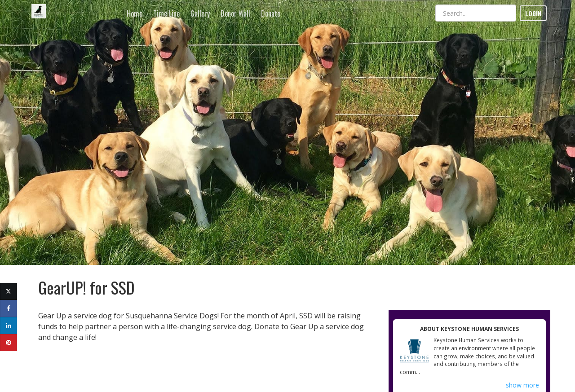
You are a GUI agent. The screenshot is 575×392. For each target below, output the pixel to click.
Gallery (200, 13)
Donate (271, 13)
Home (135, 13)
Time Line (166, 13)
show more (522, 385)
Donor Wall (235, 13)
